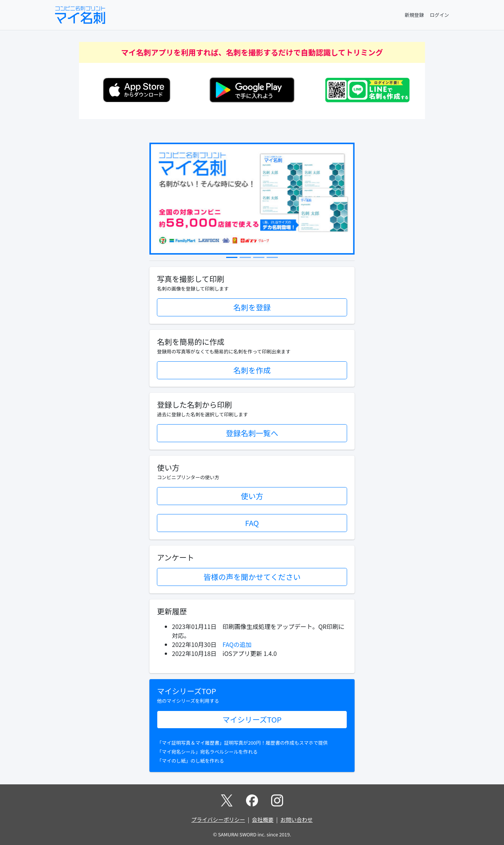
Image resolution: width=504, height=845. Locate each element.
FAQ (252, 523)
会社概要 (263, 819)
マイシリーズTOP (252, 719)
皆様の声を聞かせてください (252, 577)
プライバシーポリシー (218, 819)
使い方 (252, 496)
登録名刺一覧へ (252, 433)
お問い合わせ (297, 819)
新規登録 (414, 15)
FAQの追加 (237, 644)
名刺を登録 (252, 307)
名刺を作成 (252, 370)
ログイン (439, 15)
